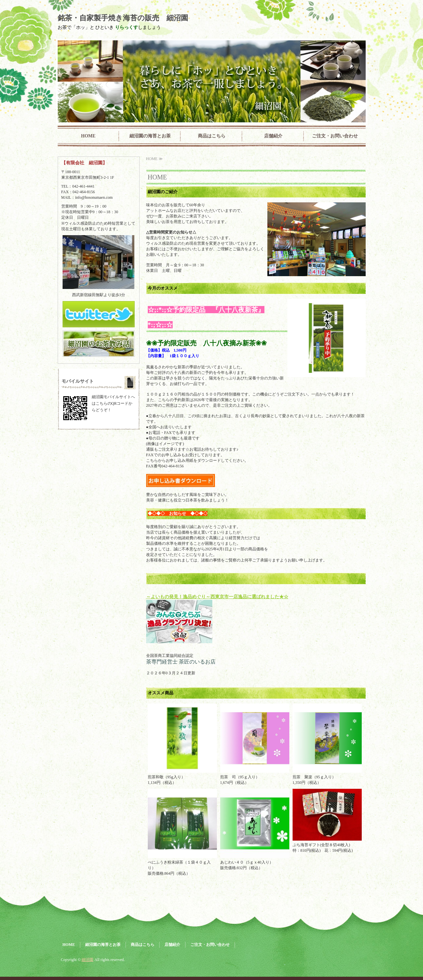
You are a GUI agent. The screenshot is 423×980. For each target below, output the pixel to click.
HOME (88, 136)
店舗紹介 (273, 136)
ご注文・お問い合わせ (335, 136)
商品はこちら (212, 136)
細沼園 (87, 960)
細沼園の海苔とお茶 (150, 136)
